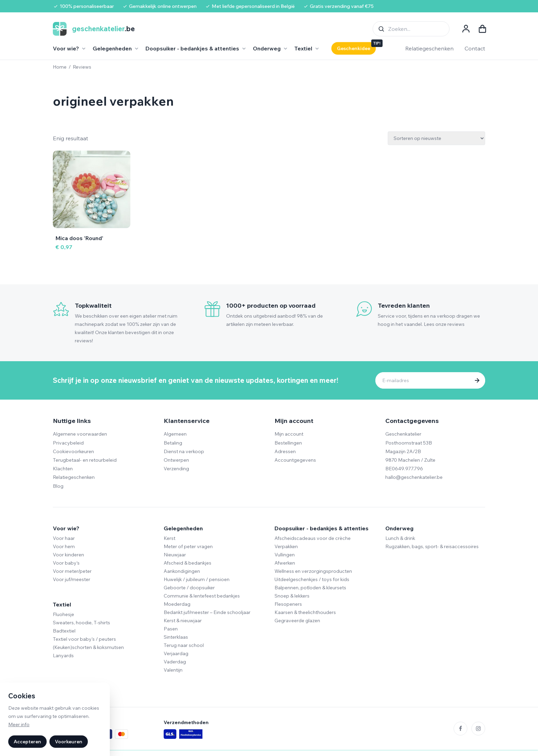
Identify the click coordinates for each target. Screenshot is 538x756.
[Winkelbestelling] (436, 138)
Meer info (19, 724)
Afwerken (285, 563)
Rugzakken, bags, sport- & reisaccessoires (432, 546)
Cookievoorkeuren (73, 451)
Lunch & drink (400, 538)
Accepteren (27, 742)
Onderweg (399, 528)
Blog (58, 486)
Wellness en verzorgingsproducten (313, 571)
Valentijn (173, 670)
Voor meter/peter (72, 571)
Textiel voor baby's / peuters (84, 639)
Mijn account (289, 434)
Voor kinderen (68, 555)
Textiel (62, 604)
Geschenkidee (354, 48)
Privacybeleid (68, 443)
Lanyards (63, 655)
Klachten (63, 469)
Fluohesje (63, 614)
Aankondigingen (182, 571)
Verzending (176, 469)
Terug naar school (184, 645)
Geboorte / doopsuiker (189, 588)
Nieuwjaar (175, 555)
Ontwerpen (176, 460)
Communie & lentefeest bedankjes (202, 596)
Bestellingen (288, 443)
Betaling (173, 443)
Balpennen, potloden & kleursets (310, 588)
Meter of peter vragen (188, 546)
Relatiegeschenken (429, 48)
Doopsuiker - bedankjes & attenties (321, 528)
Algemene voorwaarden (80, 434)
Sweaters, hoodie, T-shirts (81, 623)
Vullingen (285, 555)
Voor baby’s (66, 563)
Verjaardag (176, 653)
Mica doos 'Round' (79, 238)
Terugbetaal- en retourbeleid (85, 460)
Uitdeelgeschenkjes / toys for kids (312, 579)
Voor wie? (66, 528)
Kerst (169, 538)
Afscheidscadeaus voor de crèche (313, 538)
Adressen (285, 451)
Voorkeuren (69, 742)
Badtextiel (64, 631)
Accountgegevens (295, 460)
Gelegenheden (183, 528)
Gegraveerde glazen (297, 621)
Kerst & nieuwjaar (183, 621)
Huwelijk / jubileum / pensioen (197, 579)
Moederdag (177, 604)
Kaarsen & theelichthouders (305, 612)
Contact (475, 48)
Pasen (171, 629)
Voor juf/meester (72, 579)
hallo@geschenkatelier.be (414, 477)
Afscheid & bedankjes (188, 563)
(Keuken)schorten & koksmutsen (88, 647)
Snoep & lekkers (292, 596)
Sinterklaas (176, 637)
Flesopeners (288, 604)
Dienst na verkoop (184, 451)
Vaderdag (175, 662)
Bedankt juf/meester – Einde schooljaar (207, 612)
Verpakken (286, 546)
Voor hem (64, 546)
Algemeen (175, 434)
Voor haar (64, 538)
